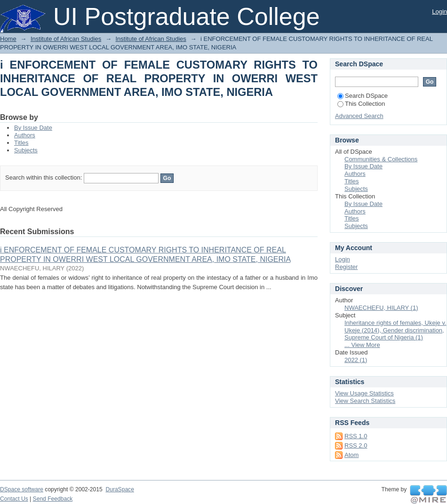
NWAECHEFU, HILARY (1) (381, 308)
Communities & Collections (381, 159)
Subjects (26, 150)
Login (439, 12)
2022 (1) (356, 360)
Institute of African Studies (66, 39)
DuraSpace (120, 489)
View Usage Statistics (364, 393)
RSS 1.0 (356, 436)
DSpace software (22, 489)
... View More (362, 345)
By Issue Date (33, 128)
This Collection (361, 104)
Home (8, 39)
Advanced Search (359, 116)
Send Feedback (53, 499)
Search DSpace (363, 96)
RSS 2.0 (356, 445)
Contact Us (14, 499)
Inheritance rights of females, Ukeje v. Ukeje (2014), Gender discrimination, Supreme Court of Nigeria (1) (395, 330)
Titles (21, 143)
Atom (351, 455)
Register (346, 267)
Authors (25, 135)
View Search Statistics (365, 401)
